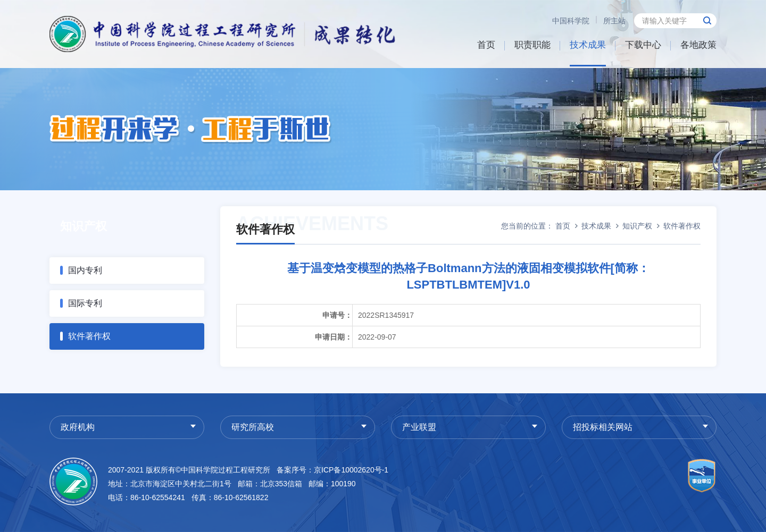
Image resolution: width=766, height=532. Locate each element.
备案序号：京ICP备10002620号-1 (332, 470)
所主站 (614, 21)
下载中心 (643, 45)
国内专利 (85, 270)
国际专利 (85, 303)
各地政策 (698, 45)
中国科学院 (571, 21)
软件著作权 (89, 336)
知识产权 (637, 226)
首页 (486, 45)
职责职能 (532, 45)
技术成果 (588, 45)
